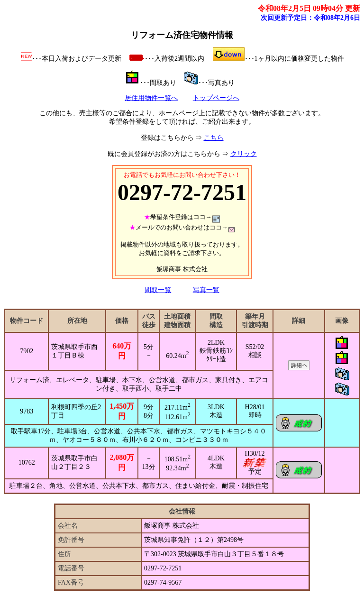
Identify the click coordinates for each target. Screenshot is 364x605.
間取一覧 (158, 290)
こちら (214, 138)
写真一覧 (206, 290)
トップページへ (216, 98)
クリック (244, 154)
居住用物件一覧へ (151, 98)
